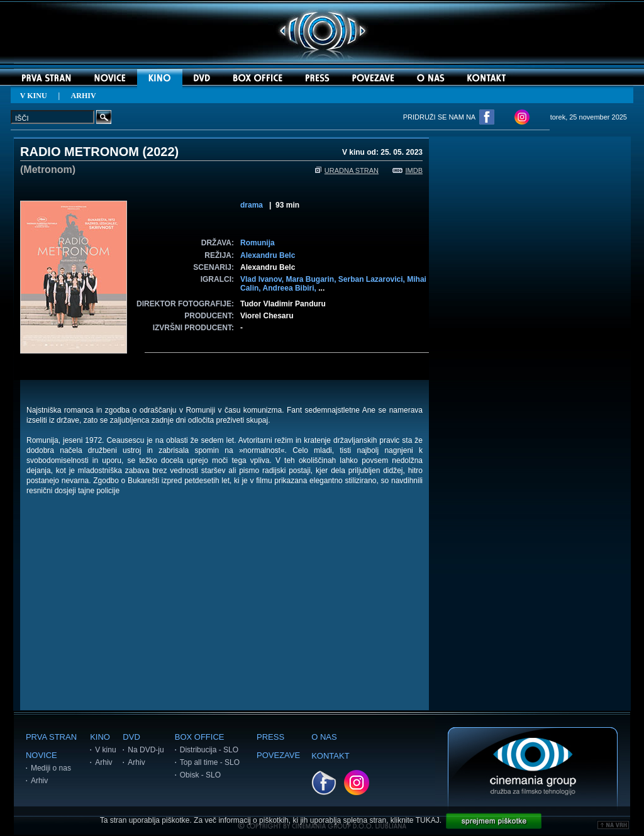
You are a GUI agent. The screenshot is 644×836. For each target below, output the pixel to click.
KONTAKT (330, 756)
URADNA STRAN (347, 170)
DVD (131, 737)
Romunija (258, 243)
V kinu (105, 750)
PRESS (270, 737)
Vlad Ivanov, (263, 279)
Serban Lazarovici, (373, 279)
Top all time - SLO (210, 762)
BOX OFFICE (200, 737)
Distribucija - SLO (209, 750)
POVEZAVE (278, 755)
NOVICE (42, 755)
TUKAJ (428, 820)
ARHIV (84, 96)
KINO (100, 737)
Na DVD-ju (146, 750)
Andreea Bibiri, (291, 288)
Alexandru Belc (268, 255)
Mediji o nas (51, 768)
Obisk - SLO (200, 775)
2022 (161, 152)
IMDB (408, 170)
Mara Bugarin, (312, 279)
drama (252, 205)
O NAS (324, 737)
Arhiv (39, 781)
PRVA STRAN (51, 737)
